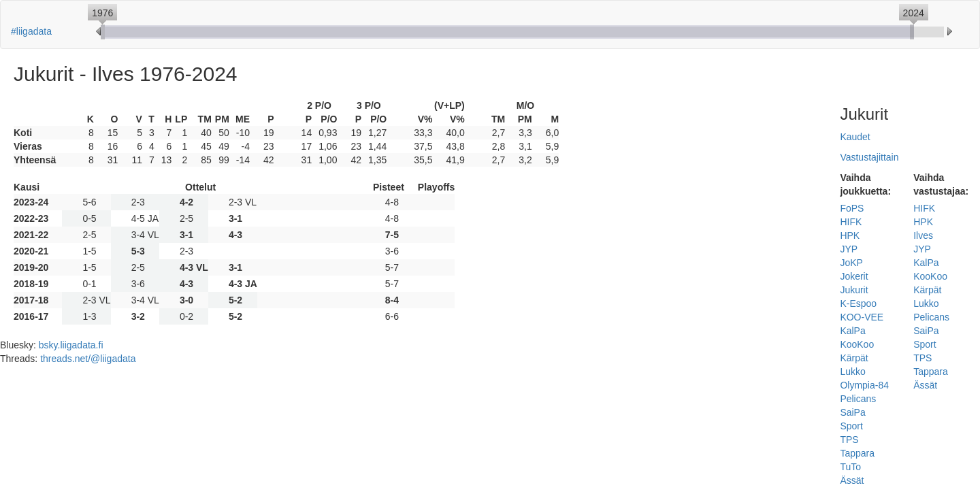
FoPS (852, 208)
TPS (849, 440)
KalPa (852, 331)
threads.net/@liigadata (88, 359)
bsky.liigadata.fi (71, 345)
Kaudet (855, 137)
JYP (849, 249)
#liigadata (31, 31)
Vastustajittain (869, 157)
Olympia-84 (864, 385)
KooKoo (857, 344)
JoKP (851, 263)
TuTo (850, 467)
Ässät (852, 480)
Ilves (923, 235)
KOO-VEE (862, 317)
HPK (850, 235)
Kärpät (854, 358)
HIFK (851, 222)
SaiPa (852, 412)
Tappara (857, 453)
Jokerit (854, 276)
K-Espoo (858, 303)
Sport (851, 426)
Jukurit (854, 290)
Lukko (852, 372)
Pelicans (858, 399)
